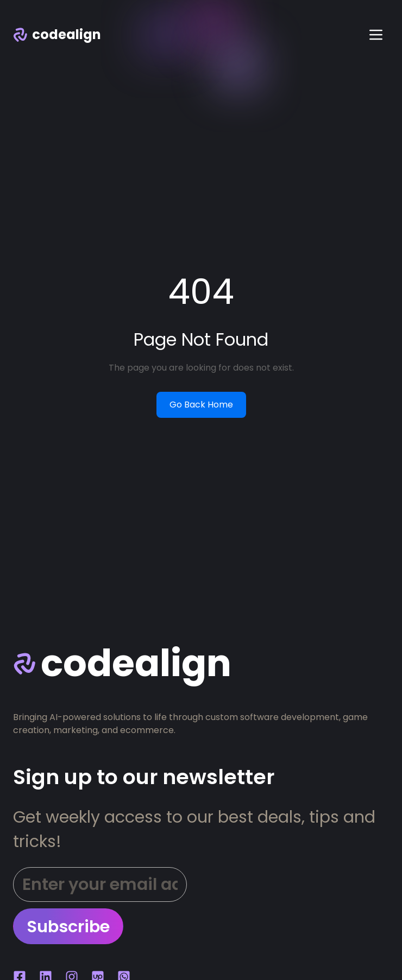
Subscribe (68, 927)
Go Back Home (201, 405)
